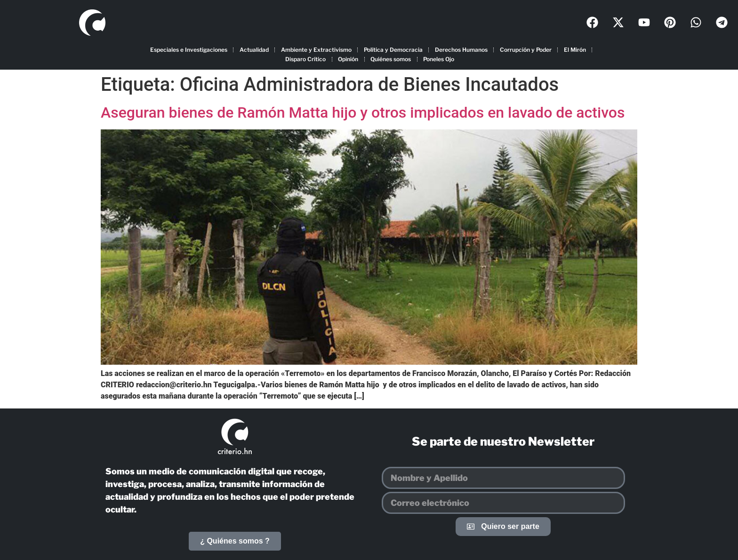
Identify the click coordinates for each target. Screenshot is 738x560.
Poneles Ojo (439, 59)
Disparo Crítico (305, 59)
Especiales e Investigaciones (189, 50)
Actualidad (254, 50)
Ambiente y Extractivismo (316, 50)
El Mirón (575, 50)
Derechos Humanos (461, 50)
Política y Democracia (393, 50)
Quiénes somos (391, 59)
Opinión (348, 59)
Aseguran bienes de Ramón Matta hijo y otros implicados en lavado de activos (363, 112)
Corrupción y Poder (526, 50)
